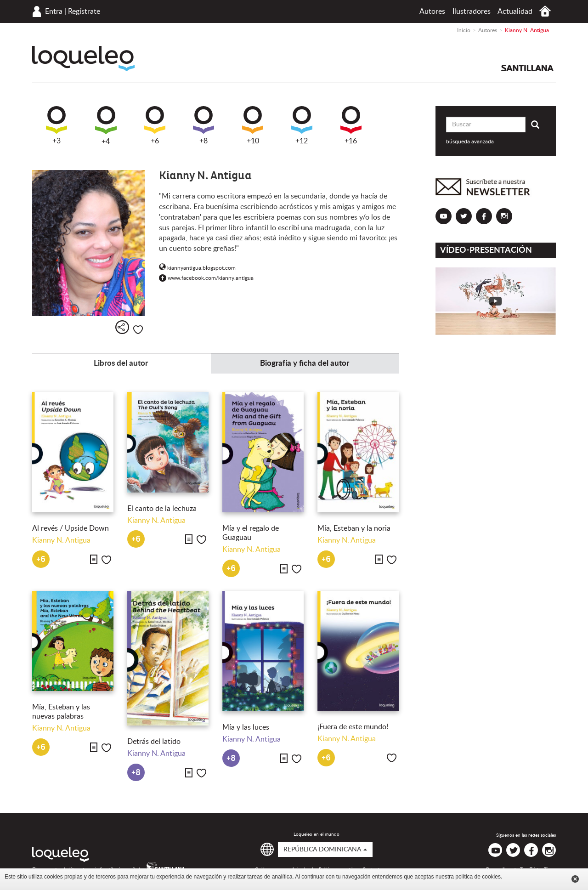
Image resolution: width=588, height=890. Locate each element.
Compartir (122, 327)
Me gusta (138, 330)
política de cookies (478, 877)
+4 (106, 126)
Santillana (527, 68)
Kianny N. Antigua (61, 540)
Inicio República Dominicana (545, 11)
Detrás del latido (154, 742)
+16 (351, 125)
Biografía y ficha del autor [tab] (305, 363)
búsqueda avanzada (470, 142)
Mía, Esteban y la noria (354, 528)
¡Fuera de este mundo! (353, 727)
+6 (155, 125)
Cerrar (575, 879)
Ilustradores (472, 11)
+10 (253, 125)
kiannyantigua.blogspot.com (197, 268)
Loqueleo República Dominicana (83, 59)
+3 (57, 125)
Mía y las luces (247, 727)
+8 (204, 125)
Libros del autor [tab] (121, 363)
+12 (302, 125)
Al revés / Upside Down (71, 528)
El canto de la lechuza (162, 509)
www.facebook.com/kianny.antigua (206, 278)
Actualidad (515, 11)
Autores (432, 11)
